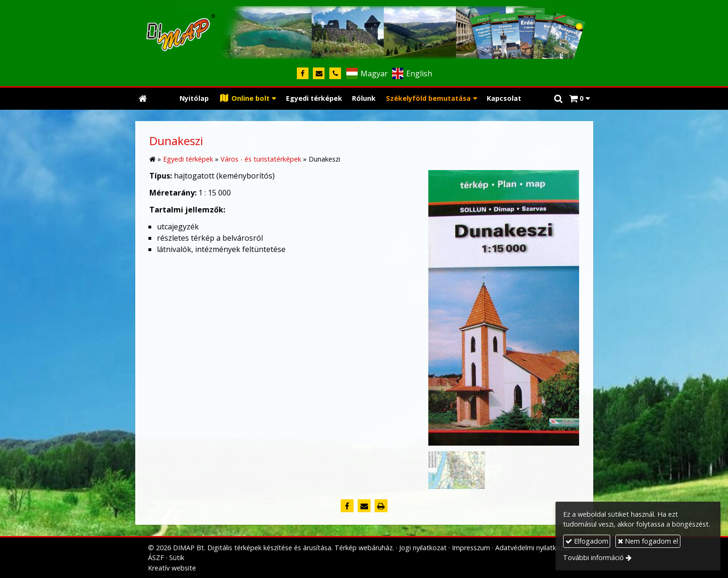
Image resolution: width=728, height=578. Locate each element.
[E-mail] (319, 74)
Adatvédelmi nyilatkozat (533, 548)
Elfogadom (587, 541)
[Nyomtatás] (381, 506)
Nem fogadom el (648, 541)
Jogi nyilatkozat (423, 548)
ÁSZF (156, 558)
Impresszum (471, 548)
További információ (593, 558)
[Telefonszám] (335, 74)
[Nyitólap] (364, 31)
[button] (579, 99)
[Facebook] (303, 74)
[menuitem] (194, 99)
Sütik (177, 558)
